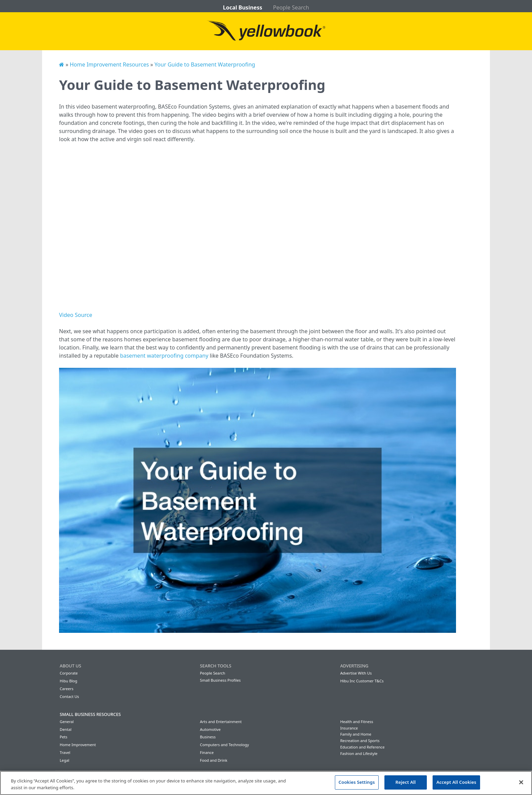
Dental (66, 729)
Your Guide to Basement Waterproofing (205, 64)
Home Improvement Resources (109, 64)
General (67, 722)
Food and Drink (214, 760)
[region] (266, 783)
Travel (65, 752)
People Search (291, 7)
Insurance (349, 728)
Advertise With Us (356, 673)
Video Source (76, 315)
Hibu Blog (69, 681)
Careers (66, 689)
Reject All (406, 782)
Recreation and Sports (360, 741)
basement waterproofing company (164, 356)
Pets (63, 737)
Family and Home (356, 734)
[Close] (521, 782)
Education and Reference (363, 747)
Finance (207, 752)
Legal (64, 760)
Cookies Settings (357, 782)
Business (208, 737)
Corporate (69, 673)
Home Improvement (78, 745)
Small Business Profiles (220, 680)
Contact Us (69, 696)
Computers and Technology (224, 745)
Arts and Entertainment (221, 722)
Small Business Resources (90, 714)
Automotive (210, 729)
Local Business (243, 7)
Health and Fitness (357, 722)
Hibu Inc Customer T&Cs (362, 681)
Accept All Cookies (456, 782)
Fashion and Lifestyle (359, 753)
